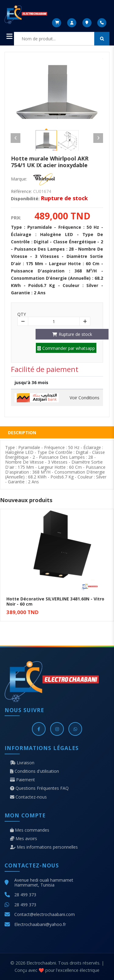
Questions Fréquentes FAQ (39, 788)
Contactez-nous (28, 797)
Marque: (19, 179)
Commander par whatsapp (66, 348)
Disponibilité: (25, 199)
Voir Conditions (85, 398)
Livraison (22, 763)
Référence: (21, 191)
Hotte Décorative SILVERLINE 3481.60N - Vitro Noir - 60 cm (55, 601)
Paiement (22, 780)
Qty (22, 314)
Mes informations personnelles (44, 847)
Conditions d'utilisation (35, 771)
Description (22, 433)
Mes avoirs (24, 839)
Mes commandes (30, 830)
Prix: (16, 218)
